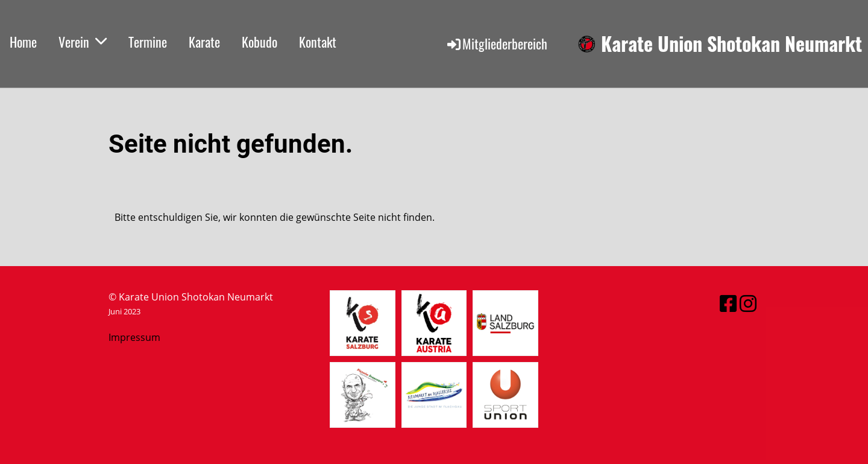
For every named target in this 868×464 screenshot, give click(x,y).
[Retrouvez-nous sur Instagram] (748, 303)
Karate (204, 42)
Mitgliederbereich (496, 43)
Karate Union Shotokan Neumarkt (731, 44)
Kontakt (318, 42)
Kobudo (259, 42)
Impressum (134, 337)
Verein (83, 42)
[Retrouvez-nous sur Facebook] (728, 303)
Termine (148, 42)
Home (23, 42)
